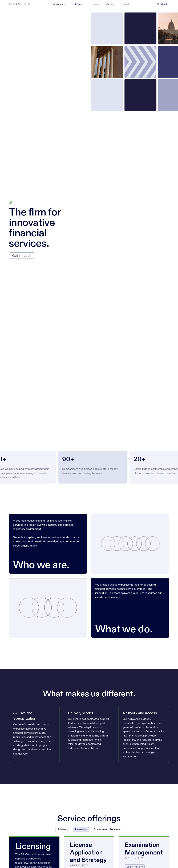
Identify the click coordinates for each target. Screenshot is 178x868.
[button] (59, 4)
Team (96, 4)
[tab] (63, 829)
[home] (20, 4)
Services (58, 4)
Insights (126, 4)
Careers (110, 4)
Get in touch (22, 256)
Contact (162, 4)
